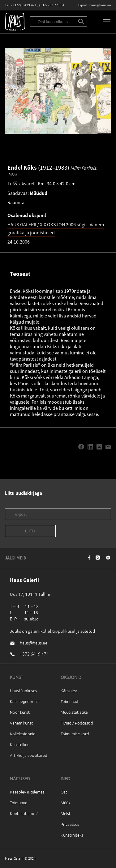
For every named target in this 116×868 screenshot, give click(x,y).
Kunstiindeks (72, 835)
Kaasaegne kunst (25, 701)
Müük (65, 803)
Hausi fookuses (24, 690)
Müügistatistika (74, 712)
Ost (64, 792)
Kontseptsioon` (24, 813)
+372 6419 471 (34, 654)
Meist (66, 813)
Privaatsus (70, 824)
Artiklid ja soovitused (29, 755)
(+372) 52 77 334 (52, 5)
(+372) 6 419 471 (24, 5)
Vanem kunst (21, 723)
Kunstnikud (20, 744)
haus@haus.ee (100, 5)
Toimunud (69, 701)
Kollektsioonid (23, 734)
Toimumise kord (75, 734)
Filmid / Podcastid (77, 723)
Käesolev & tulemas (27, 792)
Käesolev (69, 690)
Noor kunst (20, 712)
